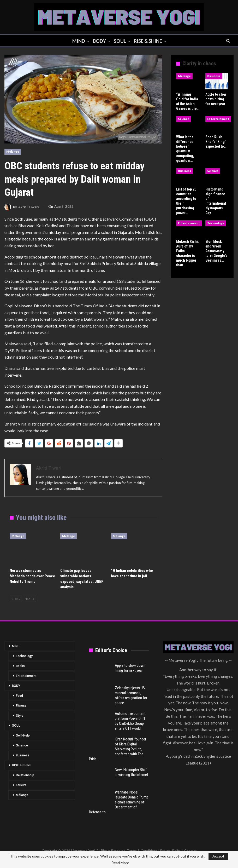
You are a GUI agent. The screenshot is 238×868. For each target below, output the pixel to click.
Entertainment (218, 119)
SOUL (120, 41)
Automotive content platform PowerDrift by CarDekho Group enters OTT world (130, 721)
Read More (120, 863)
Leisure (21, 785)
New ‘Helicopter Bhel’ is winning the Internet (132, 772)
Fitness (21, 706)
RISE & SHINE (149, 41)
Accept (218, 856)
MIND (78, 41)
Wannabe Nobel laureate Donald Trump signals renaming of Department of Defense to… (119, 802)
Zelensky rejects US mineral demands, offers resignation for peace (131, 695)
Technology (216, 223)
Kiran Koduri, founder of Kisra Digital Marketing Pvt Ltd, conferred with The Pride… (118, 749)
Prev (16, 599)
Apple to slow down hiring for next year (130, 668)
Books (20, 666)
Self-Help (23, 735)
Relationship (25, 775)
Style (20, 716)
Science (184, 119)
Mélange (13, 151)
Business (214, 76)
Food (19, 696)
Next (29, 599)
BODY (99, 41)
